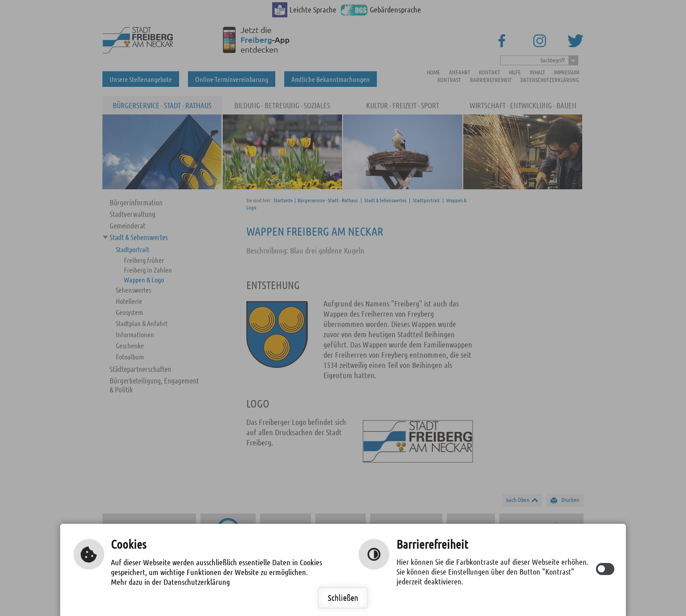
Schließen (343, 598)
